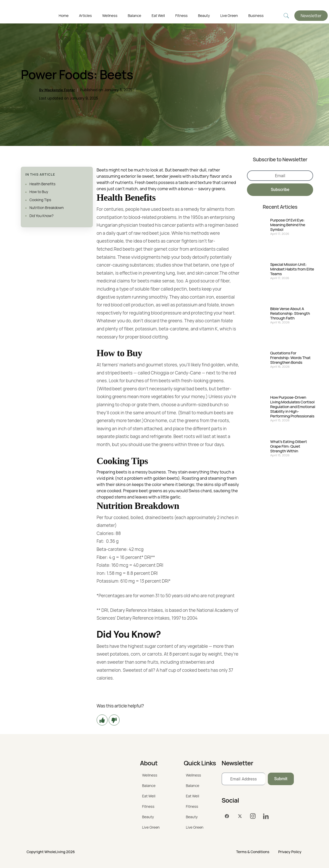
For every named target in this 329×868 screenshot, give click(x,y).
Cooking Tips (40, 200)
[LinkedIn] (266, 816)
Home (64, 16)
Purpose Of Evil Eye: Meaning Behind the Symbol (288, 225)
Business (256, 16)
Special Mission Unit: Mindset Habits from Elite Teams (292, 269)
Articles (85, 16)
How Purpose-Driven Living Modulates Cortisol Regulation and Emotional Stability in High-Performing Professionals (293, 407)
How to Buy (39, 192)
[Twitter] (240, 816)
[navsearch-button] (286, 16)
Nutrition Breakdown (47, 208)
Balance (135, 16)
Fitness (181, 16)
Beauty (204, 16)
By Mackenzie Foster (57, 90)
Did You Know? (41, 216)
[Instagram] (253, 816)
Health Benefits (42, 184)
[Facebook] (227, 816)
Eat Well (158, 16)
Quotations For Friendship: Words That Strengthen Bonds (290, 358)
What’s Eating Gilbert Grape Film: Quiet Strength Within (288, 446)
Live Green (229, 16)
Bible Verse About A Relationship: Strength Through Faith (290, 313)
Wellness (110, 16)
